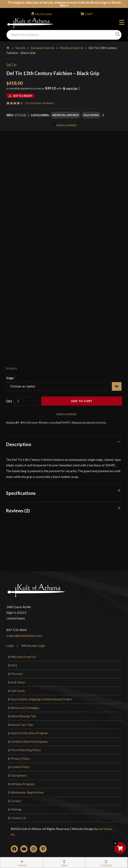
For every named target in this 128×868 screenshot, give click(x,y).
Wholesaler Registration (27, 792)
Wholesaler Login (33, 645)
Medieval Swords (71, 48)
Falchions (91, 115)
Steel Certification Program (29, 733)
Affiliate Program (23, 784)
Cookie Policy (20, 767)
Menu (122, 23)
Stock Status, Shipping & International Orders (41, 699)
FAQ (14, 665)
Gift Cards (18, 691)
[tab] (64, 444)
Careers (16, 801)
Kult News (18, 682)
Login (10, 645)
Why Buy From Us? (24, 657)
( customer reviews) (40, 103)
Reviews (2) (18, 511)
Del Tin (11, 64)
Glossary (17, 674)
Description (19, 444)
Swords (20, 48)
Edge (11, 378)
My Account (43, 14)
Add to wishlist (64, 125)
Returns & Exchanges (25, 708)
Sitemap (16, 809)
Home (8, 47)
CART (89, 14)
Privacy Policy (20, 758)
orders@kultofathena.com (24, 636)
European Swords (43, 48)
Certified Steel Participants (29, 741)
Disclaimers (19, 775)
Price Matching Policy (26, 750)
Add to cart (82, 401)
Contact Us (18, 818)
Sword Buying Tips (23, 716)
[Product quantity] (26, 401)
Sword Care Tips (22, 725)
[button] (64, 90)
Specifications (21, 493)
